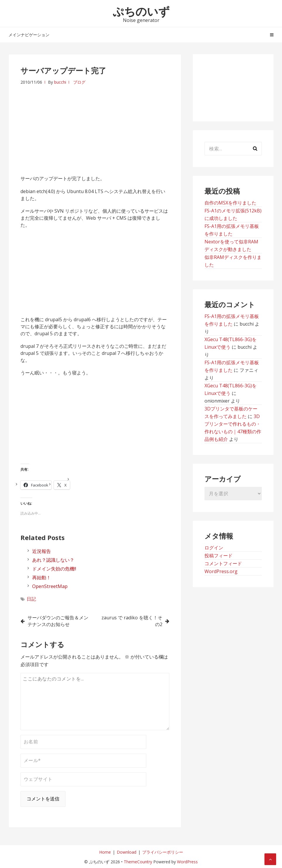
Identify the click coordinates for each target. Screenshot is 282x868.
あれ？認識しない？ (53, 560)
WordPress (187, 862)
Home (105, 852)
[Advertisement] (95, 127)
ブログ (79, 82)
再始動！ (42, 577)
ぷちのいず (141, 11)
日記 (31, 599)
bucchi (60, 82)
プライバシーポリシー (163, 852)
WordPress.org (221, 571)
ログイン (214, 548)
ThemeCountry (138, 862)
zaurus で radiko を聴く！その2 (132, 621)
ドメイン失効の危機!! (54, 569)
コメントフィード (223, 563)
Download (127, 852)
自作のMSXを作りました (230, 203)
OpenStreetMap (50, 586)
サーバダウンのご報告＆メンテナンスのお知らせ (58, 621)
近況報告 (42, 551)
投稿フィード (219, 556)
